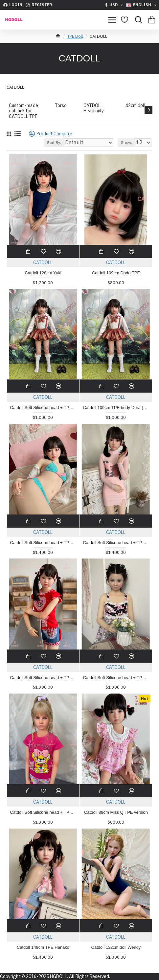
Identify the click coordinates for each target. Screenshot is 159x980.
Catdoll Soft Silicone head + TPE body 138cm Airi (116, 543)
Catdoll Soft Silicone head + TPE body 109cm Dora (43, 408)
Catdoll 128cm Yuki (43, 273)
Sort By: (54, 142)
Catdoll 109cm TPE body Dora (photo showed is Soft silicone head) (116, 408)
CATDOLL (43, 262)
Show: (126, 142)
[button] (148, 110)
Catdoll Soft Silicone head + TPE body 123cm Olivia (43, 812)
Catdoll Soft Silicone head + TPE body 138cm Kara (43, 543)
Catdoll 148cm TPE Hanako (43, 947)
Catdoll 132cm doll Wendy (116, 947)
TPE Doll (75, 36)
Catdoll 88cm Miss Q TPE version (116, 812)
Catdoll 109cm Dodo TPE (116, 273)
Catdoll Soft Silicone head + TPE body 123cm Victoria (116, 678)
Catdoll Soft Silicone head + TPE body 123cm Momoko (43, 678)
